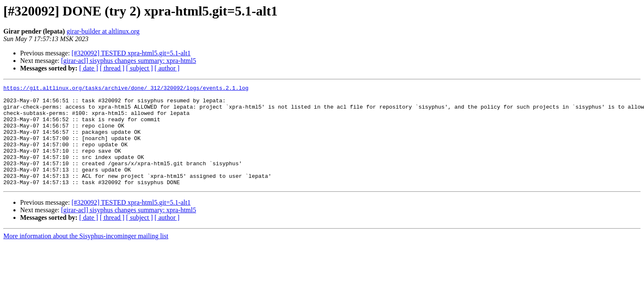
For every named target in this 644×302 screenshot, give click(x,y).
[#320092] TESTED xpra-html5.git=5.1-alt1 (131, 53)
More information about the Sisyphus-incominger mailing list (86, 256)
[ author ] (167, 68)
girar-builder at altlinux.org (103, 31)
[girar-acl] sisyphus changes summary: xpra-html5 (129, 61)
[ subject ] (140, 68)
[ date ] (89, 68)
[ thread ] (112, 68)
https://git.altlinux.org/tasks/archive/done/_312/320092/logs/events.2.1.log (126, 89)
